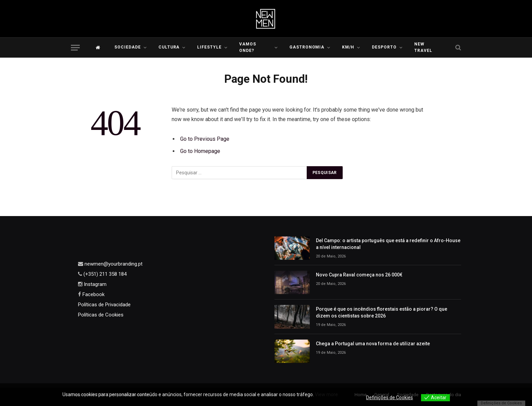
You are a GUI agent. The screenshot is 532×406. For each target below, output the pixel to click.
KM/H (348, 47)
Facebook (93, 294)
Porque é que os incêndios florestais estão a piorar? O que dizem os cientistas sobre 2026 (382, 312)
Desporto (384, 47)
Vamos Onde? (248, 47)
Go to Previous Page (205, 139)
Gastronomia (307, 47)
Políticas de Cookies (101, 315)
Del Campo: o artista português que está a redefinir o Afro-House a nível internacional (388, 244)
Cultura (169, 47)
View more (326, 394)
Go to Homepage (200, 151)
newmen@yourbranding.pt (113, 264)
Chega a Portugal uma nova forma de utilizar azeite (373, 344)
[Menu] (75, 48)
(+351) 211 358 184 (104, 274)
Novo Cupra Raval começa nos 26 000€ (359, 275)
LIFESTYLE (209, 47)
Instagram (94, 284)
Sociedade (128, 47)
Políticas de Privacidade (104, 305)
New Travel (423, 47)
